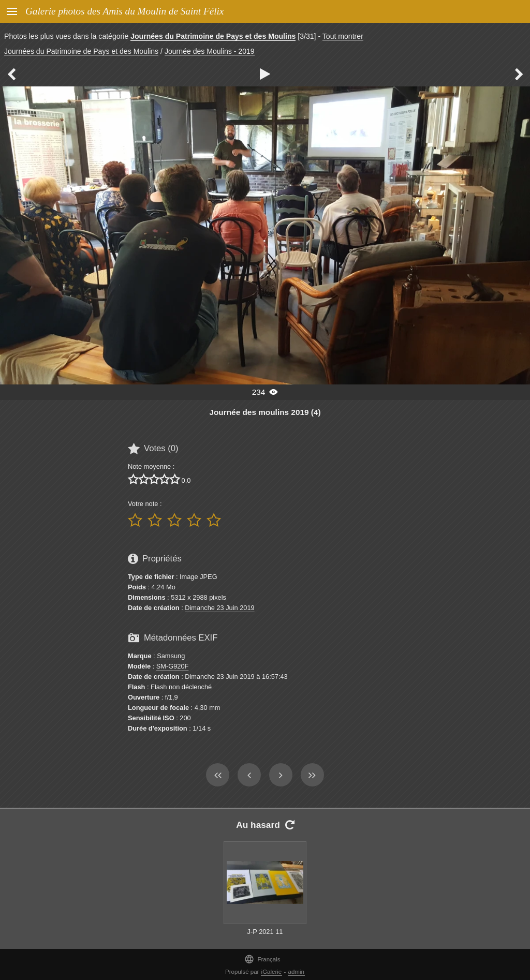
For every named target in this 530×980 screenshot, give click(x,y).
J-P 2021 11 (265, 932)
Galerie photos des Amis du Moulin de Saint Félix (124, 11)
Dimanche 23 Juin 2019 (219, 608)
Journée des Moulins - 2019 (210, 51)
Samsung (171, 656)
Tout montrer (343, 36)
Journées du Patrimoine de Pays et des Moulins (213, 36)
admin (296, 972)
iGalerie (272, 972)
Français (262, 959)
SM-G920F (173, 666)
